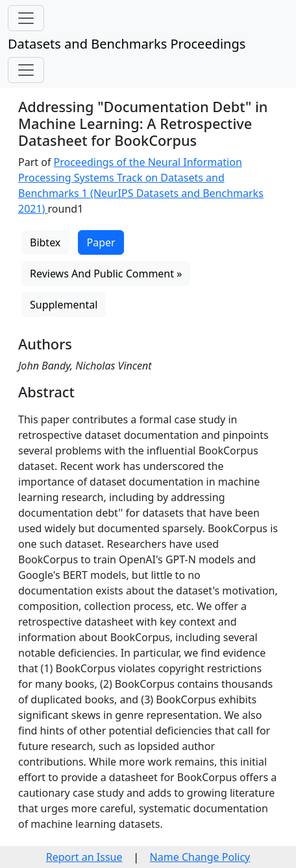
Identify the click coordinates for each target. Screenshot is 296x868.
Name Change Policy (200, 857)
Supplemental (64, 305)
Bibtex (45, 242)
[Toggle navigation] (26, 18)
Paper (101, 242)
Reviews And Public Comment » (106, 274)
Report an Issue (84, 857)
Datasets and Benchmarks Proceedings (127, 44)
